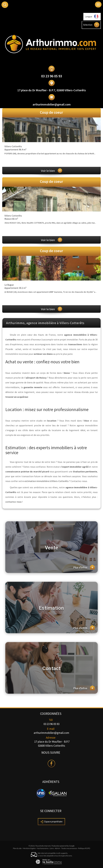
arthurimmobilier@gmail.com (52, 104)
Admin (57, 848)
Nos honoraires (43, 848)
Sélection (88, 25)
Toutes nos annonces (69, 848)
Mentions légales (29, 848)
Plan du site (17, 848)
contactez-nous (13, 502)
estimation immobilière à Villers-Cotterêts (47, 481)
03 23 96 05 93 (52, 76)
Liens (52, 848)
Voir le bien (52, 171)
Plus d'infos (84, 567)
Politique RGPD (84, 848)
